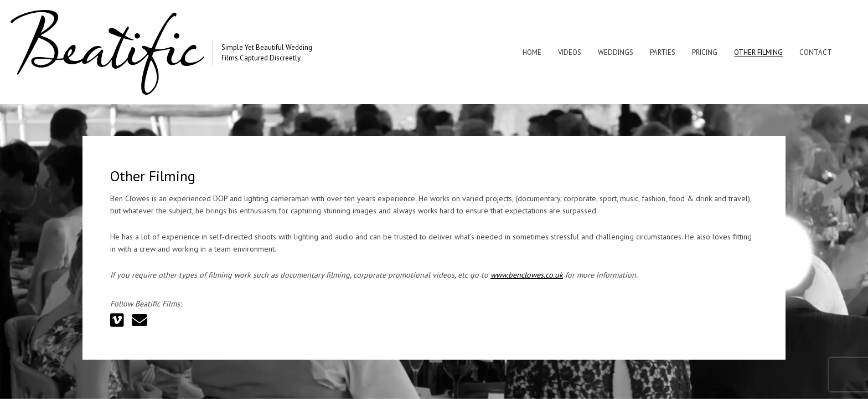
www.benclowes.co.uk (527, 279)
